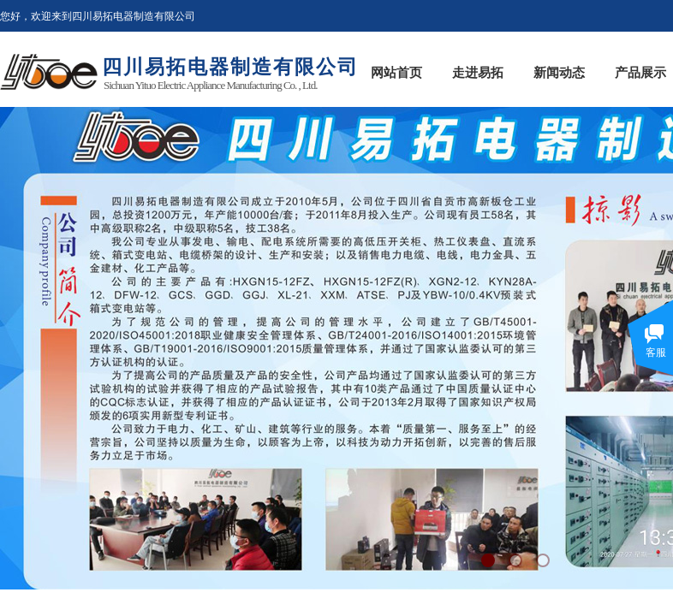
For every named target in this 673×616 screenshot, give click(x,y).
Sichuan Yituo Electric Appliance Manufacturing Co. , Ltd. (210, 85)
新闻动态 (559, 73)
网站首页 (396, 73)
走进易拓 (478, 73)
